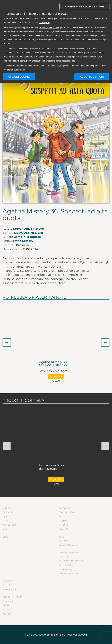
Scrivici (6, 585)
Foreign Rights (10, 589)
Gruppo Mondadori (68, 545)
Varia (61, 516)
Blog (6, 537)
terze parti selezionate (49, 27)
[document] (56, 36)
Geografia (63, 529)
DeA (5, 516)
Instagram (8, 610)
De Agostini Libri (28, 233)
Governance (65, 556)
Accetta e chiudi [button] (92, 77)
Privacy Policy (66, 565)
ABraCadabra (9, 525)
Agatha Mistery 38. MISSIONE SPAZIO (53, 364)
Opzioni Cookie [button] (19, 77)
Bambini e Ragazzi (28, 237)
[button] (7, 343)
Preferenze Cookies (68, 574)
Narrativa (63, 525)
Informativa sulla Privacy (71, 561)
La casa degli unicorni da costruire (56, 467)
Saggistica (64, 521)
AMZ (5, 529)
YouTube (7, 614)
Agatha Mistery (22, 241)
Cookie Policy (66, 569)
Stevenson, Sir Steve (28, 229)
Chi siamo (64, 541)
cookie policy (45, 23)
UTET (5, 521)
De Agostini (8, 512)
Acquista (56, 376)
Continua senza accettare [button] (84, 7)
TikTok (6, 605)
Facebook (8, 601)
